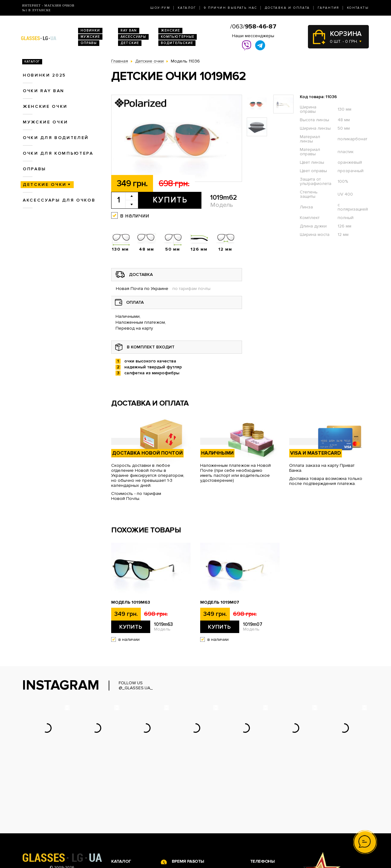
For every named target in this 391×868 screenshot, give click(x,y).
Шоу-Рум (160, 8)
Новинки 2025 (44, 75)
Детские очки (45, 185)
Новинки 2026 (126, 806)
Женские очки (45, 106)
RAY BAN (129, 30)
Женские (170, 30)
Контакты (358, 8)
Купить (170, 200)
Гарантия (329, 8)
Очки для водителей (56, 138)
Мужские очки (45, 122)
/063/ (253, 27)
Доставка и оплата (287, 8)
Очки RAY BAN (44, 91)
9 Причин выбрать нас (231, 8)
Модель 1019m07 (220, 602)
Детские (130, 43)
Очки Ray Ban (125, 813)
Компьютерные (178, 37)
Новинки (90, 30)
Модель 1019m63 (131, 602)
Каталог (187, 8)
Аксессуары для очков (59, 200)
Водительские (177, 43)
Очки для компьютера (58, 153)
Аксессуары (133, 37)
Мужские (90, 37)
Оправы (89, 43)
